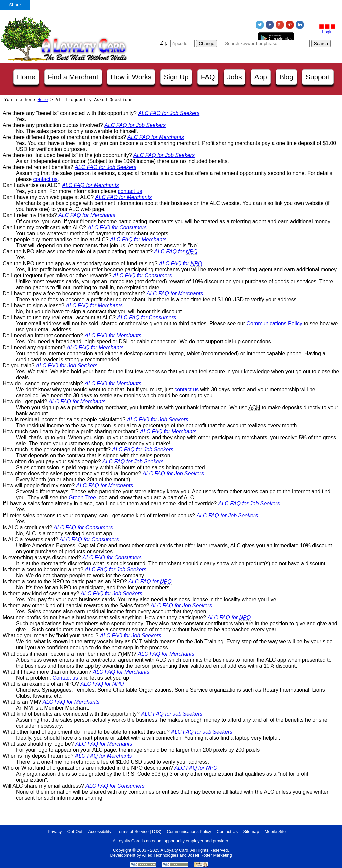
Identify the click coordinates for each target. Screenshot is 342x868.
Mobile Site (275, 831)
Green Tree (82, 498)
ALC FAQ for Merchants (156, 137)
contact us (46, 179)
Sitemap (251, 831)
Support (318, 77)
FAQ (208, 77)
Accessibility (100, 831)
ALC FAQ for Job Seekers (169, 113)
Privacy (55, 831)
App (261, 77)
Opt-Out (75, 831)
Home (26, 77)
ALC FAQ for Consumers (117, 227)
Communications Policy (274, 323)
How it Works (131, 77)
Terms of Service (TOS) (139, 831)
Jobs (235, 77)
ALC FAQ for (176, 252)
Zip (164, 43)
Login (327, 32)
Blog (286, 77)
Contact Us (227, 831)
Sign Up (176, 77)
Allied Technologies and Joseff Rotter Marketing (187, 855)
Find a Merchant (73, 77)
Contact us (65, 678)
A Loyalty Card (174, 850)
